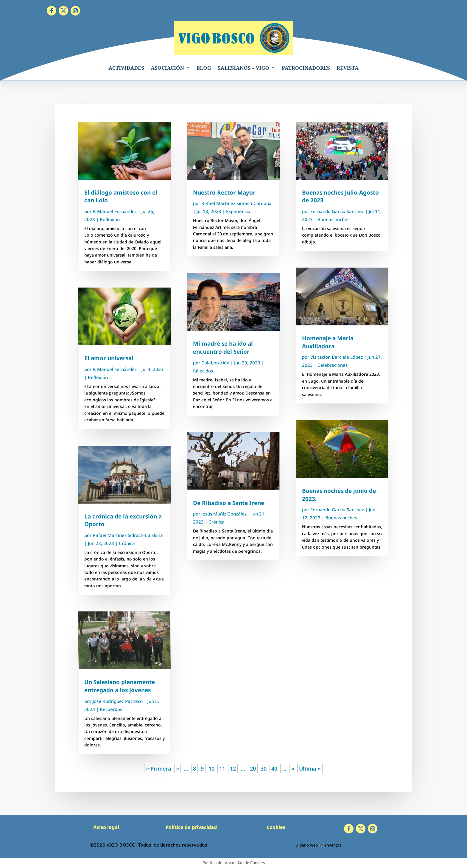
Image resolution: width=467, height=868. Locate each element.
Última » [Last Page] (310, 768)
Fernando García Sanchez (337, 211)
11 (222, 768)
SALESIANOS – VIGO (243, 68)
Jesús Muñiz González (224, 514)
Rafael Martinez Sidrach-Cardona (128, 535)
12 (233, 768)
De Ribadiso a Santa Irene (229, 503)
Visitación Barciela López (337, 357)
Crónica (127, 543)
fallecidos (203, 371)
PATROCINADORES (306, 68)
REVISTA (348, 68)
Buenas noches (333, 219)
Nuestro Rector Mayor (224, 192)
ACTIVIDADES (126, 68)
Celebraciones (333, 365)
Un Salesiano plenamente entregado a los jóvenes (120, 686)
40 (274, 768)
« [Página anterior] (178, 768)
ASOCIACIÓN (167, 68)
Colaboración (215, 363)
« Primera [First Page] (159, 768)
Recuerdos (111, 709)
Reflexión (110, 219)
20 (253, 768)
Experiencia (238, 211)
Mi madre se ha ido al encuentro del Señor (223, 348)
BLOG (204, 68)
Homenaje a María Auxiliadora (328, 342)
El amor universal (109, 358)
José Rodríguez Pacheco (118, 701)
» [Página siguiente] (293, 768)
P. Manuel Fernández (115, 211)
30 (264, 768)
